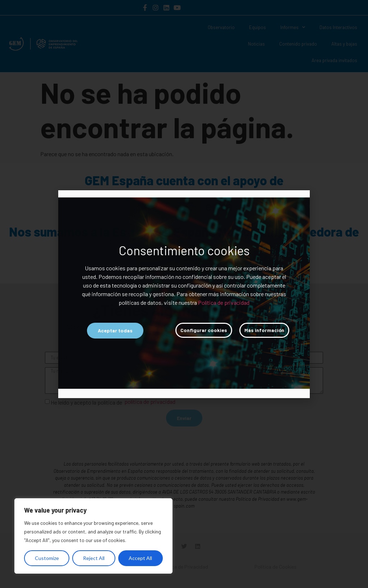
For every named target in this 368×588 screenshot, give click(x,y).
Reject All (94, 558)
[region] (93, 536)
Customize (47, 558)
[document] (184, 294)
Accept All (140, 558)
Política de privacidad (224, 302)
